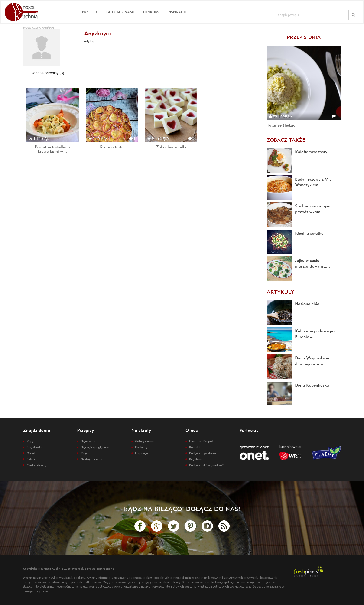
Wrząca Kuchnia (32, 28)
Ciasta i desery (36, 465)
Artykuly (280, 292)
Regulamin (196, 459)
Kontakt (195, 447)
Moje (84, 453)
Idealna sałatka (309, 233)
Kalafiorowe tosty (311, 152)
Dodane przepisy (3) (47, 73)
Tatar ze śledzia (281, 125)
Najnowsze (88, 441)
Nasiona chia (307, 304)
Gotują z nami (120, 12)
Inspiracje (177, 12)
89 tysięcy (281, 116)
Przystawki (34, 447)
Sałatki (31, 459)
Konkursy (141, 447)
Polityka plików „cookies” (206, 465)
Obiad (31, 453)
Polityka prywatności (203, 453)
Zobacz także (286, 140)
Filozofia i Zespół (201, 441)
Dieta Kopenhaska (312, 385)
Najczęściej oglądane (95, 447)
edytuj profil (93, 41)
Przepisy (90, 12)
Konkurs (151, 12)
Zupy (30, 441)
